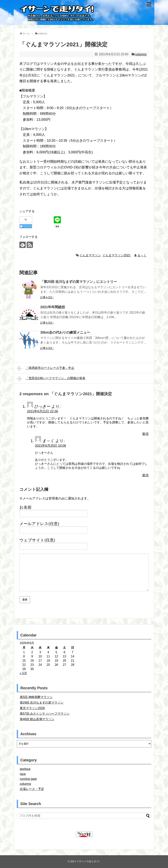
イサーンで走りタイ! (88, 861)
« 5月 (23, 673)
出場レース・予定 (32, 789)
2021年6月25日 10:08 (50, 446)
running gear (28, 779)
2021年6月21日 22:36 (42, 411)
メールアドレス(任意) (39, 524)
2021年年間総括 (53, 307)
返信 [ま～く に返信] (145, 475)
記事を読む (47, 297)
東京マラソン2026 (32, 708)
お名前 (25, 507)
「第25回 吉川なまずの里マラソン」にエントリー (79, 282)
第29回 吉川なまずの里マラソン (42, 703)
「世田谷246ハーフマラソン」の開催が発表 (51, 379)
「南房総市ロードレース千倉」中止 (46, 368)
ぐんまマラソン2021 (116, 255)
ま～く (142, 255)
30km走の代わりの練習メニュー (65, 332)
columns (141, 54)
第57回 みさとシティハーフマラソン (45, 714)
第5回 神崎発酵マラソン (36, 697)
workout (25, 769)
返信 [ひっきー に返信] (145, 434)
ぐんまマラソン (90, 255)
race (23, 774)
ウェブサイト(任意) (37, 540)
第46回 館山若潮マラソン (37, 719)
